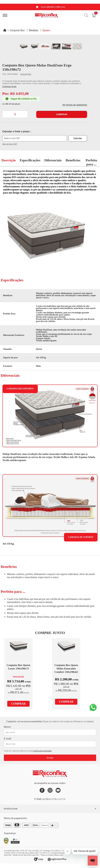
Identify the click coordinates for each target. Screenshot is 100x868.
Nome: (7, 727)
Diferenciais (53, 160)
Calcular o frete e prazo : (17, 131)
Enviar (50, 758)
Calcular (78, 138)
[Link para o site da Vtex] (39, 859)
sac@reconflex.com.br (54, 799)
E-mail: (8, 739)
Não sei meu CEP (10, 144)
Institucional (50, 809)
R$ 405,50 (16, 104)
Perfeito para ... (91, 162)
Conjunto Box (26, 74)
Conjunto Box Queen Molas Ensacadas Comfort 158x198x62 (66, 669)
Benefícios (73, 160)
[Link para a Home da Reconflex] (50, 774)
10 (7, 104)
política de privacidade (43, 751)
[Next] (97, 7)
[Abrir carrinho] (94, 15)
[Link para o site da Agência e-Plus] (57, 859)
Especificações (30, 160)
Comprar (62, 114)
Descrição (9, 160)
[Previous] (3, 7)
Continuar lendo (9, 86)
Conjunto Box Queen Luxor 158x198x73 (18, 667)
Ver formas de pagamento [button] (75, 105)
